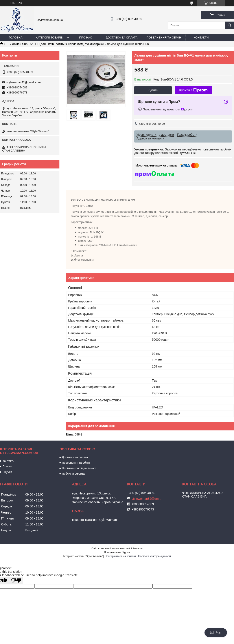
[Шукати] (230, 25)
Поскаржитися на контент (120, 556)
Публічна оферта (73, 474)
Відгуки (7, 472)
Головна (16, 38)
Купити (153, 90)
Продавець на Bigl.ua (117, 552)
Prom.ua (137, 548)
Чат (216, 633)
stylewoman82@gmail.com (24, 82)
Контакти (201, 38)
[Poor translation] (16, 581)
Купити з (193, 90)
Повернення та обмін (164, 38)
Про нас (86, 38)
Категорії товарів (49, 38)
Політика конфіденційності (79, 468)
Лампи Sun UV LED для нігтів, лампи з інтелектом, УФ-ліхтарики (58, 44)
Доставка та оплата (122, 38)
